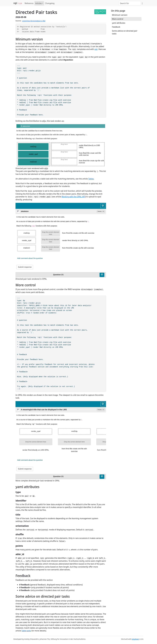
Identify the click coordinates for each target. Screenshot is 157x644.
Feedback (116, 27)
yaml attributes (119, 23)
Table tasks (26, 631)
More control (118, 19)
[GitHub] (142, 3)
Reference (29, 3)
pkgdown (135, 639)
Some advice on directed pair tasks (125, 32)
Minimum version (120, 15)
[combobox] (130, 3)
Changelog (50, 3)
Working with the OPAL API (73, 197)
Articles (39, 3)
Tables (91, 179)
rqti (15, 3)
